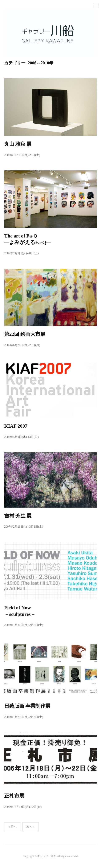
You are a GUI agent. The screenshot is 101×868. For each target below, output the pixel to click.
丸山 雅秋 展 (18, 144)
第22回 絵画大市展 (25, 334)
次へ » (30, 827)
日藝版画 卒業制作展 (27, 706)
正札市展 (14, 796)
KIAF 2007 (16, 426)
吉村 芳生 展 (18, 516)
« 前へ (12, 827)
